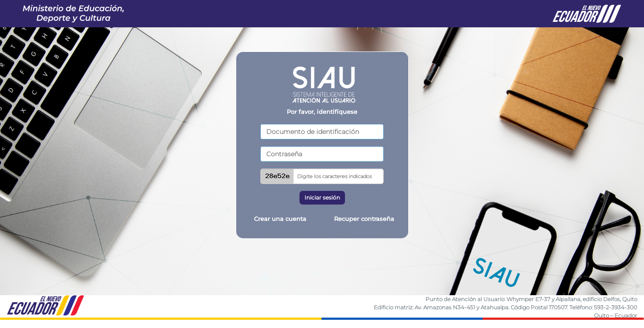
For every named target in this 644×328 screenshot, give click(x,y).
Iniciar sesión (322, 197)
